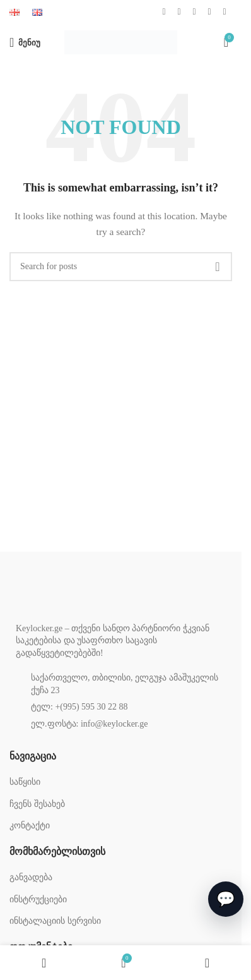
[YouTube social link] (194, 12)
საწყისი (25, 782)
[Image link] (79, 596)
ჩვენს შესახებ (37, 804)
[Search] (121, 267)
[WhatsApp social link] (209, 12)
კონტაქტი (30, 826)
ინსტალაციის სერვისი (55, 921)
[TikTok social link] (225, 12)
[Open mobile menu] (25, 42)
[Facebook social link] (164, 12)
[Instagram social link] (179, 12)
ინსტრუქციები (38, 899)
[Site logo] (121, 41)
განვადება (31, 877)
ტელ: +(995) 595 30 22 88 (79, 707)
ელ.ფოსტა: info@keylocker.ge (89, 724)
